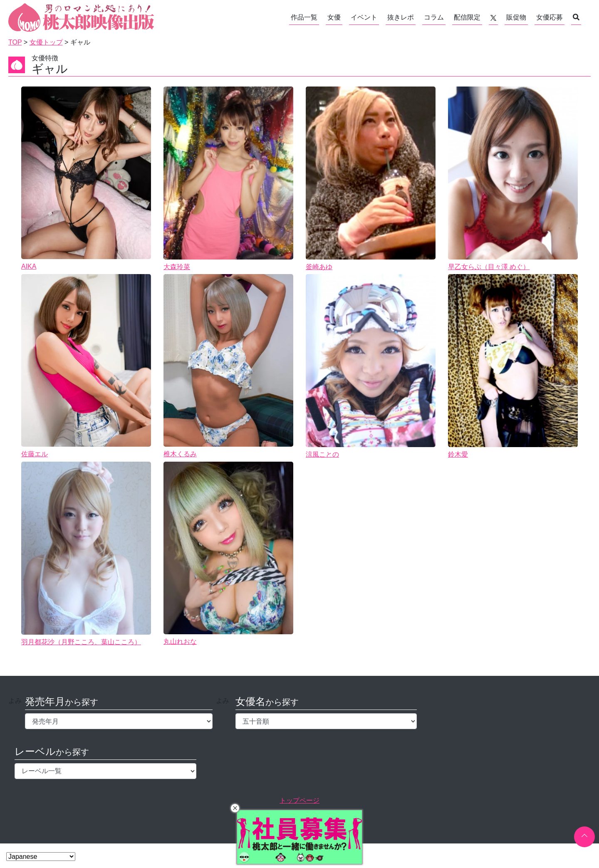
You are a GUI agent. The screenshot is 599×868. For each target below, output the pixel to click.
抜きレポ (401, 17)
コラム (434, 17)
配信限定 (467, 17)
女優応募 (549, 17)
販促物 (516, 17)
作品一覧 (304, 17)
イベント (364, 17)
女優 (334, 17)
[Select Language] (41, 857)
